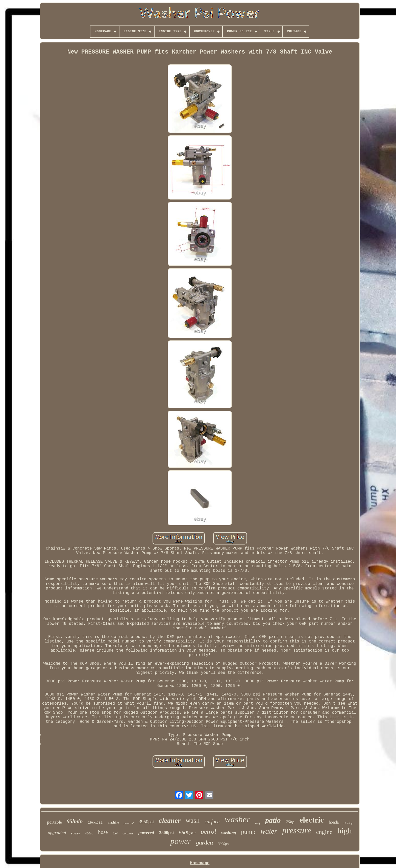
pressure (297, 830)
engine (324, 832)
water (269, 831)
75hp (290, 822)
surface (212, 822)
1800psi (95, 823)
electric (312, 820)
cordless (128, 833)
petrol (208, 832)
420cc (89, 833)
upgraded (57, 833)
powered (146, 833)
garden (205, 843)
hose (103, 832)
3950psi (146, 822)
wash (193, 821)
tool (115, 833)
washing (229, 833)
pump (248, 832)
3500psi (166, 833)
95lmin (75, 821)
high (345, 831)
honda (334, 822)
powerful (129, 823)
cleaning (348, 823)
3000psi (224, 844)
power (181, 841)
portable (54, 822)
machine (113, 823)
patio (273, 820)
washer (237, 819)
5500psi (187, 833)
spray (76, 833)
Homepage (200, 863)
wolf (258, 823)
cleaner (170, 820)
